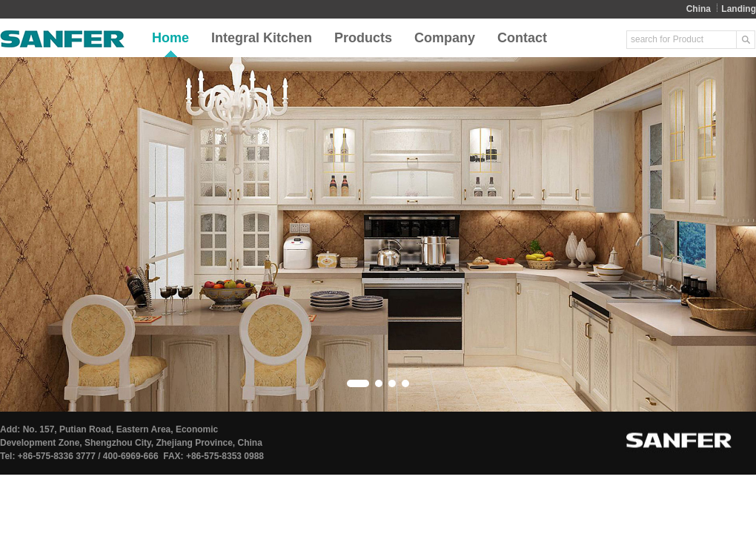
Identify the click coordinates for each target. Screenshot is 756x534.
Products (363, 38)
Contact (522, 38)
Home (170, 38)
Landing (739, 9)
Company (445, 38)
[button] (358, 383)
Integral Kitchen (262, 38)
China (699, 9)
